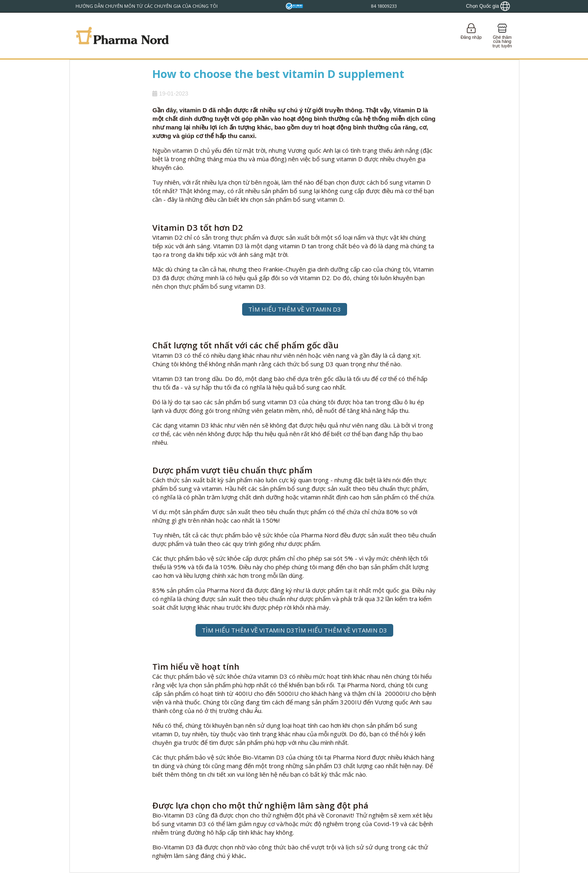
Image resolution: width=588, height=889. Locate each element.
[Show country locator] (488, 6)
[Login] (471, 36)
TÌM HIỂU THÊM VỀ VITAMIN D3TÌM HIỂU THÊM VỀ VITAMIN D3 (294, 630)
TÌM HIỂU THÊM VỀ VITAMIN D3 (295, 309)
